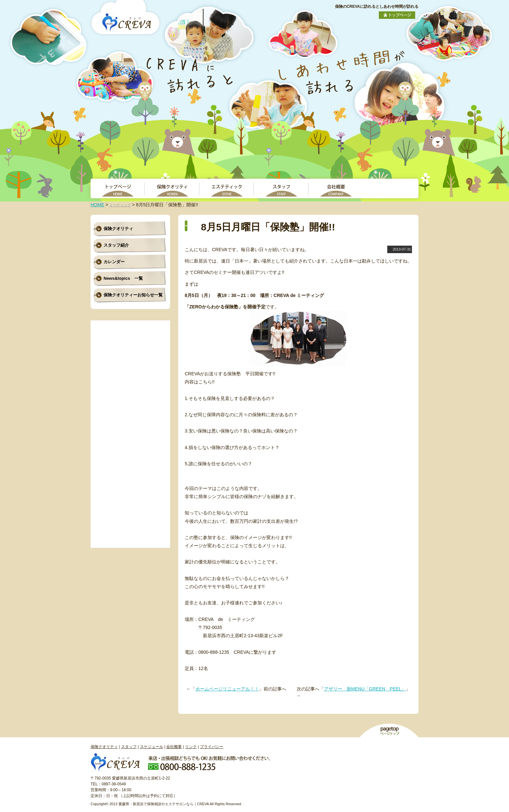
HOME (97, 205)
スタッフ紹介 (116, 245)
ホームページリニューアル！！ (227, 689)
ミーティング (120, 205)
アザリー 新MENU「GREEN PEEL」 (365, 689)
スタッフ (129, 747)
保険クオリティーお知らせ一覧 (133, 295)
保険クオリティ (118, 229)
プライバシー (212, 747)
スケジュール (152, 747)
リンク (191, 747)
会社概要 (174, 747)
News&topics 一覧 (123, 278)
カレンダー (114, 262)
